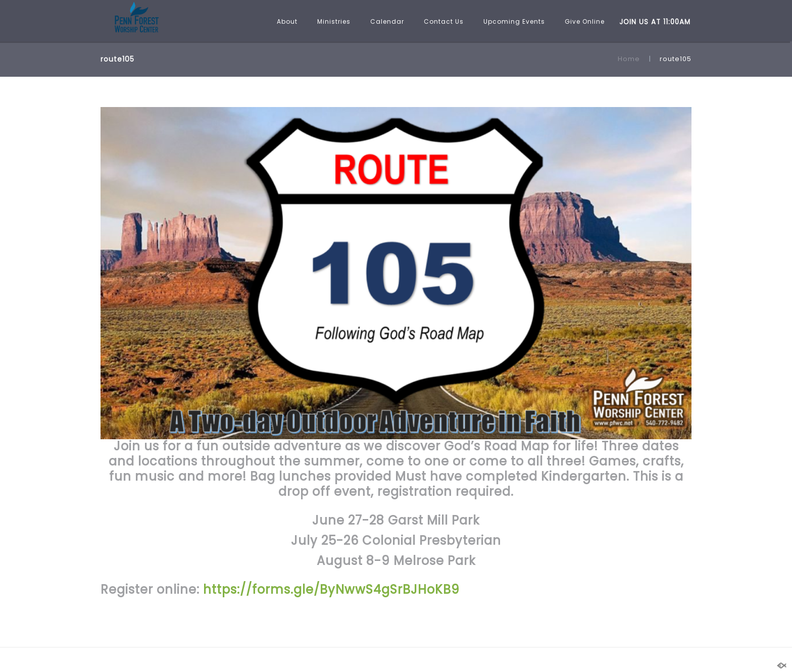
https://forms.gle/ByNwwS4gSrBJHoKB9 (330, 589)
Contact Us (444, 21)
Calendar (387, 21)
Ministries (334, 21)
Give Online (585, 21)
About (287, 21)
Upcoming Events (514, 21)
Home (629, 59)
